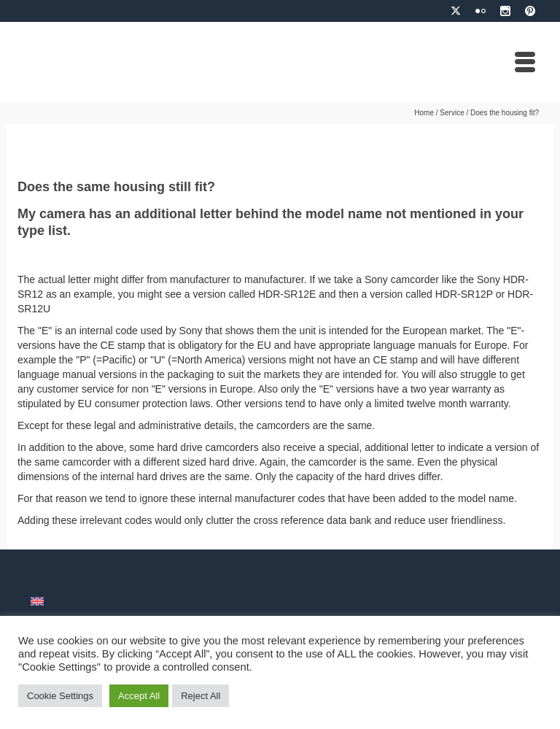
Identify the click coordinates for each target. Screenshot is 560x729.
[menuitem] (37, 601)
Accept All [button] (139, 696)
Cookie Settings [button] (60, 696)
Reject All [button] (201, 696)
